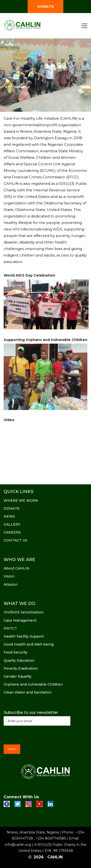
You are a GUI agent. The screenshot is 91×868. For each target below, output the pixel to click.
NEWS (9, 516)
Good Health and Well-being (29, 644)
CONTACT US (16, 540)
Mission (11, 584)
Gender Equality (18, 676)
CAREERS (12, 532)
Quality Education (19, 660)
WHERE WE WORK (21, 500)
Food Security (16, 652)
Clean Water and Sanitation (28, 692)
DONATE (45, 7)
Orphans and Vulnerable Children (33, 684)
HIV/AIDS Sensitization (24, 612)
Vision (9, 576)
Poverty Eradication (21, 668)
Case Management (20, 620)
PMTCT (10, 628)
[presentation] (41, 735)
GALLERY (12, 524)
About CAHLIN (17, 568)
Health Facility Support (24, 636)
